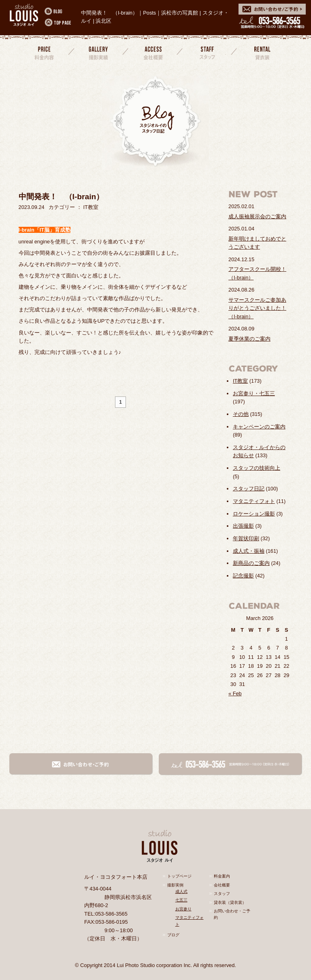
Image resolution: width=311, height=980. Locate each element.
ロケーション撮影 (254, 514)
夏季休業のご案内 (249, 339)
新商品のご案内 (251, 563)
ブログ (173, 935)
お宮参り (183, 909)
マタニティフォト (254, 501)
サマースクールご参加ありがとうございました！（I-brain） (257, 308)
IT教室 (240, 381)
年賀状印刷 (246, 538)
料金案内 (44, 52)
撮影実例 (175, 885)
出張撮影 (243, 526)
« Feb (235, 693)
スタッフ (207, 52)
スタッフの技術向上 (257, 468)
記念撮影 (243, 576)
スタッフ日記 (249, 489)
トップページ (179, 876)
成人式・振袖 (249, 551)
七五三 (181, 900)
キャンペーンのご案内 (259, 427)
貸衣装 (261, 52)
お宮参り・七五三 (254, 393)
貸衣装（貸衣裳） (230, 902)
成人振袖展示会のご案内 (257, 216)
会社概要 (152, 52)
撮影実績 (98, 52)
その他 (241, 414)
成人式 (181, 892)
